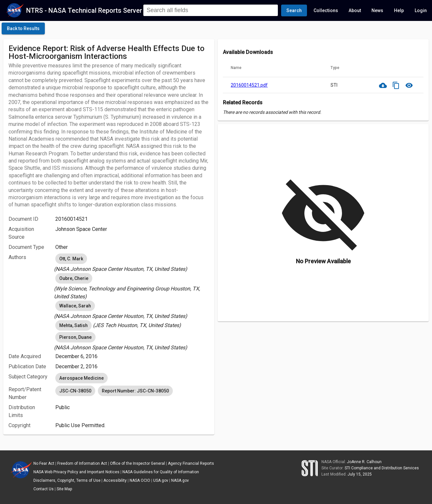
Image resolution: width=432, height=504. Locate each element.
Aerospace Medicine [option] (81, 378)
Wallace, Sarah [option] (75, 306)
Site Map (64, 489)
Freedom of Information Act (82, 463)
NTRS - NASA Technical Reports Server (84, 10)
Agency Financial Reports (191, 463)
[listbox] (132, 263)
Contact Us (44, 489)
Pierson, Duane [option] (75, 337)
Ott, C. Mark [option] (71, 259)
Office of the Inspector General (137, 463)
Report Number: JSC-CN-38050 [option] (135, 391)
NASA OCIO (140, 480)
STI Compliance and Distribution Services (382, 468)
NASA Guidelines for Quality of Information (161, 472)
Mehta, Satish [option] (73, 325)
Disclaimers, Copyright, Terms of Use (67, 480)
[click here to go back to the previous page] (23, 28)
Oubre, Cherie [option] (74, 278)
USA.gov (161, 480)
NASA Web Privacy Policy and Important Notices (76, 472)
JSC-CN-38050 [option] (75, 391)
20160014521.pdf (249, 85)
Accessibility (115, 480)
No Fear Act (44, 463)
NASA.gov (180, 480)
